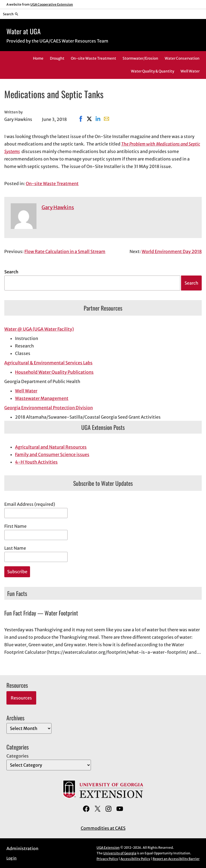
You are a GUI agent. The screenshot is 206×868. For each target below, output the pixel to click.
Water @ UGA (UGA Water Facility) (39, 329)
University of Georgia (120, 853)
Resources (21, 698)
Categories (18, 756)
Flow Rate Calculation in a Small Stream (65, 251)
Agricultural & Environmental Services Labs (48, 363)
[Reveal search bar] (11, 14)
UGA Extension (108, 848)
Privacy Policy (107, 859)
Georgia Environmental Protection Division (49, 408)
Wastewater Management (42, 398)
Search (11, 272)
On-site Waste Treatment (52, 183)
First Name (15, 526)
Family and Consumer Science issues (52, 454)
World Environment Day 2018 (172, 251)
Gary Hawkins (58, 207)
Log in (12, 858)
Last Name (15, 548)
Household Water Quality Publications (54, 372)
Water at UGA (23, 31)
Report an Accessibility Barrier (176, 859)
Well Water (26, 391)
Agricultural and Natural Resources (51, 447)
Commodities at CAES (103, 828)
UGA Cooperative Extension (52, 4)
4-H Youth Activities (36, 462)
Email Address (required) (30, 504)
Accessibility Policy (135, 859)
